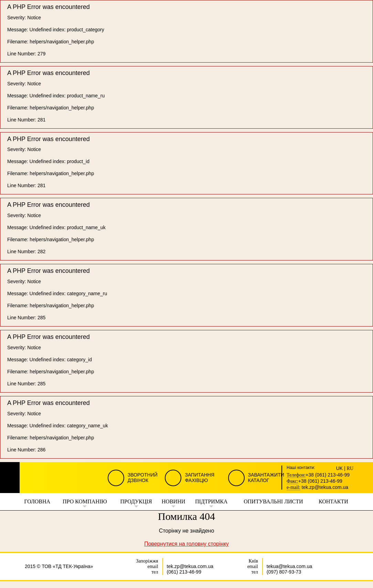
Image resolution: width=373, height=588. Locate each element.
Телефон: (296, 475)
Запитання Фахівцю (200, 478)
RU (350, 469)
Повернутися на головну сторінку (186, 544)
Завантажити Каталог (266, 478)
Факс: (292, 481)
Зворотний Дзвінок (143, 478)
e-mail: (294, 488)
